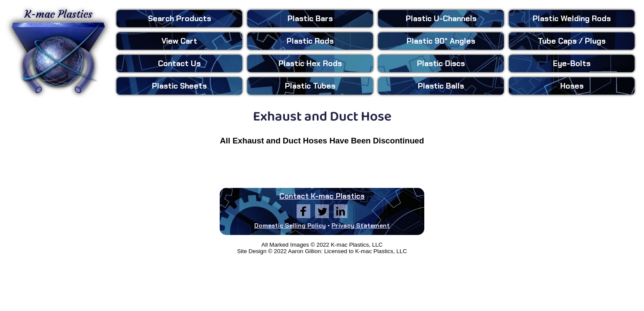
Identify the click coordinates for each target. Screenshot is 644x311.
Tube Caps (572, 41)
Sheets (179, 86)
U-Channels (441, 19)
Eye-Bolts (572, 63)
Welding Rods (572, 19)
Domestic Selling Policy (290, 225)
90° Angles (441, 41)
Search (180, 19)
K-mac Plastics (58, 51)
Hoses (572, 86)
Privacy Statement (361, 225)
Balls (441, 86)
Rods (310, 41)
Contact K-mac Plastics (322, 196)
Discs (441, 63)
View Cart (179, 41)
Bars (310, 19)
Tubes (310, 86)
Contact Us (179, 63)
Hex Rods (310, 63)
